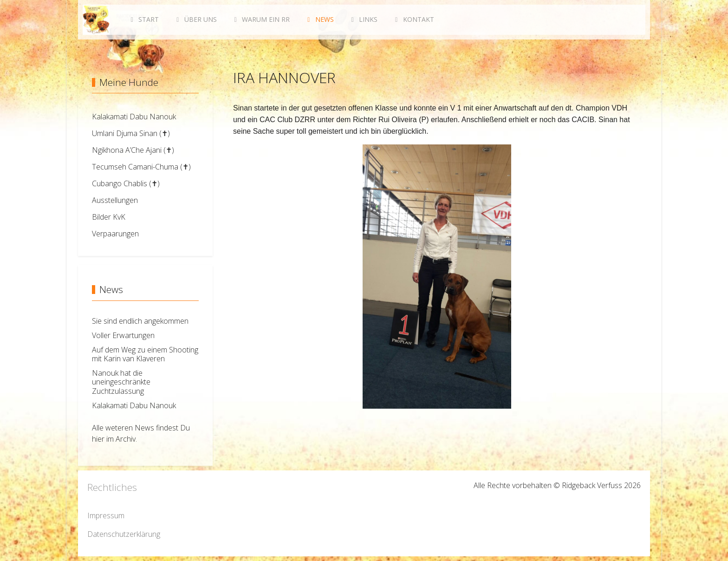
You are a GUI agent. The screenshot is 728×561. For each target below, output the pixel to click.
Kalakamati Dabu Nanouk (134, 405)
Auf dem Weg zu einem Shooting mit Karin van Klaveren (145, 354)
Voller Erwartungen (123, 335)
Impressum (106, 515)
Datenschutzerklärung (124, 534)
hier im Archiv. (114, 439)
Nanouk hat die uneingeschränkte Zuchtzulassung (121, 382)
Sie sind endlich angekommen (140, 321)
